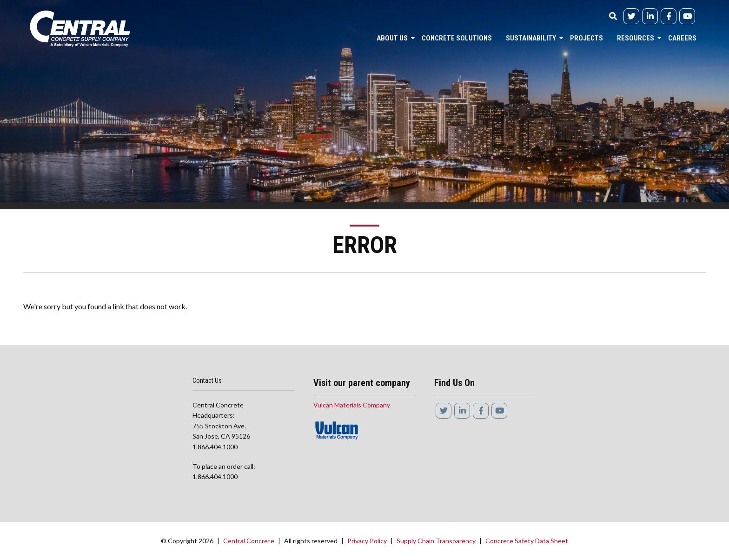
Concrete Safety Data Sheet (527, 541)
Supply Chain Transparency (436, 541)
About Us (392, 38)
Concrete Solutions (457, 38)
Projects (587, 38)
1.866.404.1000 (215, 447)
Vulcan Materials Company (352, 405)
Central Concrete (249, 541)
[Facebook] (669, 16)
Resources (636, 38)
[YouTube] (687, 16)
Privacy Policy (367, 541)
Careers (682, 38)
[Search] (613, 19)
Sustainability (531, 38)
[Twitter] (631, 16)
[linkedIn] (650, 16)
